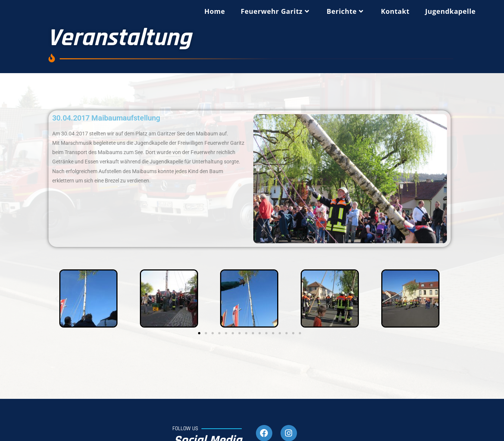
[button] (57, 299)
